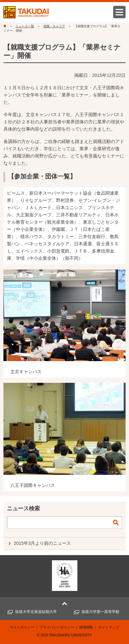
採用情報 (86, 627)
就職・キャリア (54, 26)
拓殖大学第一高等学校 (100, 612)
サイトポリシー (22, 627)
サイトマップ (109, 627)
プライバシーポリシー (57, 627)
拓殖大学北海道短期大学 (36, 612)
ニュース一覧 (25, 26)
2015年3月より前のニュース (42, 543)
